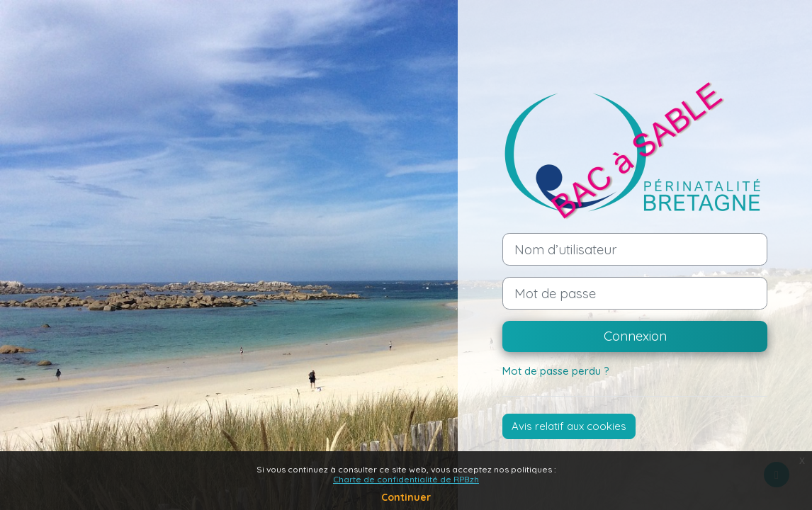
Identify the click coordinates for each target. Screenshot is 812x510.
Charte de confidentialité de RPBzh (406, 479)
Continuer (406, 497)
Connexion (635, 336)
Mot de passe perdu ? (556, 371)
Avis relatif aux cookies (569, 426)
